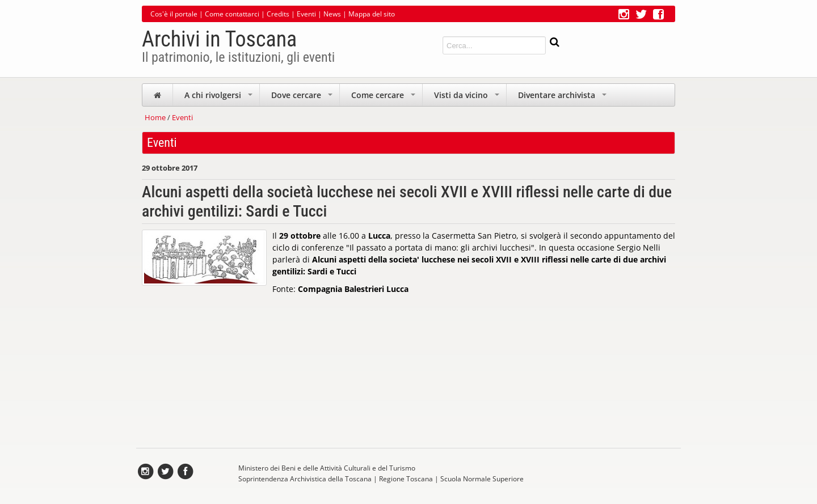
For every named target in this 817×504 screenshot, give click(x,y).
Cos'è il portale (174, 14)
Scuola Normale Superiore (482, 479)
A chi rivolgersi (220, 98)
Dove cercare (303, 98)
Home (155, 117)
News (332, 14)
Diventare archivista (563, 98)
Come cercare (384, 98)
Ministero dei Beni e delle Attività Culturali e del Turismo (327, 468)
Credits (278, 14)
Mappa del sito (372, 14)
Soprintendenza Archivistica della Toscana (305, 479)
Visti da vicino (468, 98)
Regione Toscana (406, 479)
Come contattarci (232, 14)
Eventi (306, 14)
